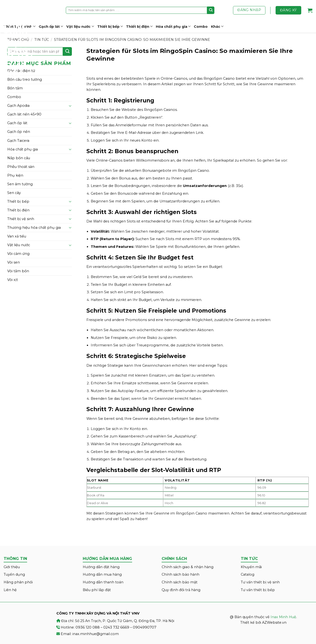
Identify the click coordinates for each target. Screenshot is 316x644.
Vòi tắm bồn (18, 271)
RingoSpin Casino (219, 79)
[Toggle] (70, 106)
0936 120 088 (88, 627)
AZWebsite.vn (274, 623)
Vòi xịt (13, 280)
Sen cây (14, 193)
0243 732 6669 (116, 627)
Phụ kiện (15, 175)
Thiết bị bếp (110, 26)
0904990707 (145, 627)
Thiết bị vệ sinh (21, 219)
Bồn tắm (15, 88)
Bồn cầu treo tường (25, 79)
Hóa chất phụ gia (173, 26)
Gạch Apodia (18, 106)
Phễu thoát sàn (21, 167)
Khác (217, 26)
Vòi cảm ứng (18, 254)
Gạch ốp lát (51, 26)
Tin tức (42, 40)
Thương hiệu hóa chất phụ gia (34, 228)
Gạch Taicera (18, 141)
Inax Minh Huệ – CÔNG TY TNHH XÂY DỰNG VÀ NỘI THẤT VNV (22, 39)
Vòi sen (14, 262)
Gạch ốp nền (19, 132)
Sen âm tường (20, 184)
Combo (201, 27)
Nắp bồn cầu (19, 158)
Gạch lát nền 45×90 (24, 114)
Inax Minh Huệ (283, 617)
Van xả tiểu (17, 236)
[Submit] (211, 10)
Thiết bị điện (139, 26)
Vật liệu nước (80, 26)
